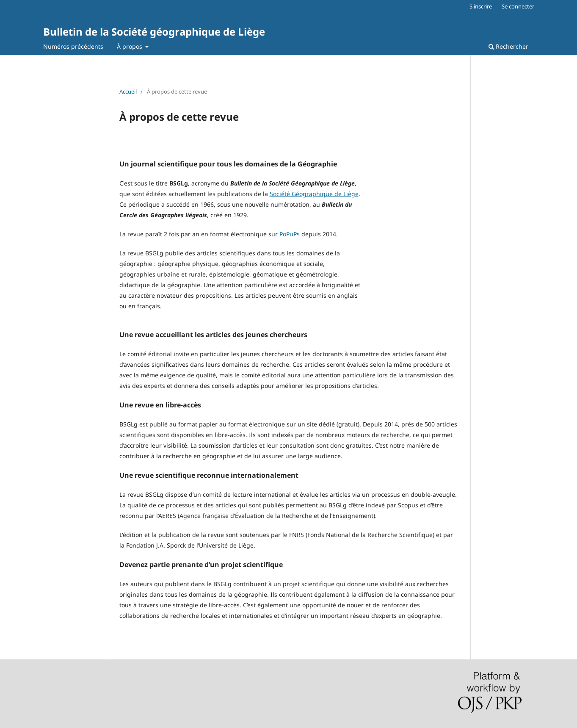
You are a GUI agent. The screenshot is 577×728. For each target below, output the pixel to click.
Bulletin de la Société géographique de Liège (154, 32)
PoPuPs (289, 234)
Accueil (128, 91)
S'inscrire (481, 6)
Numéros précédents (73, 46)
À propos (130, 46)
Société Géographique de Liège (314, 194)
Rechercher (508, 46)
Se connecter (518, 6)
